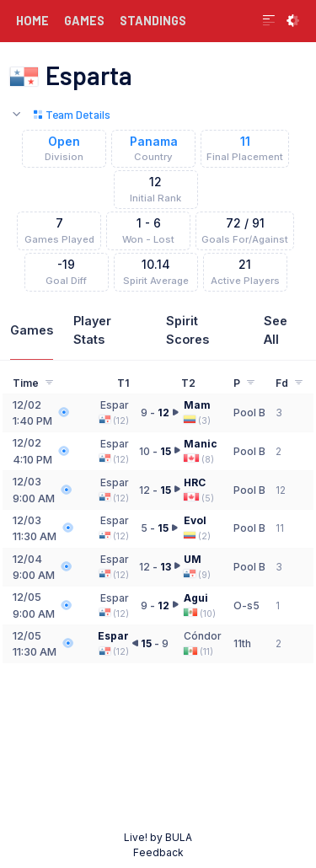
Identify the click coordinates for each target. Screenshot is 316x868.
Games (32, 330)
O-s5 (246, 605)
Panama (154, 142)
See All (276, 330)
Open (64, 142)
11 (245, 142)
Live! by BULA (158, 837)
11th (242, 643)
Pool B (249, 413)
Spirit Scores (187, 330)
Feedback (158, 852)
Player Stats (92, 330)
